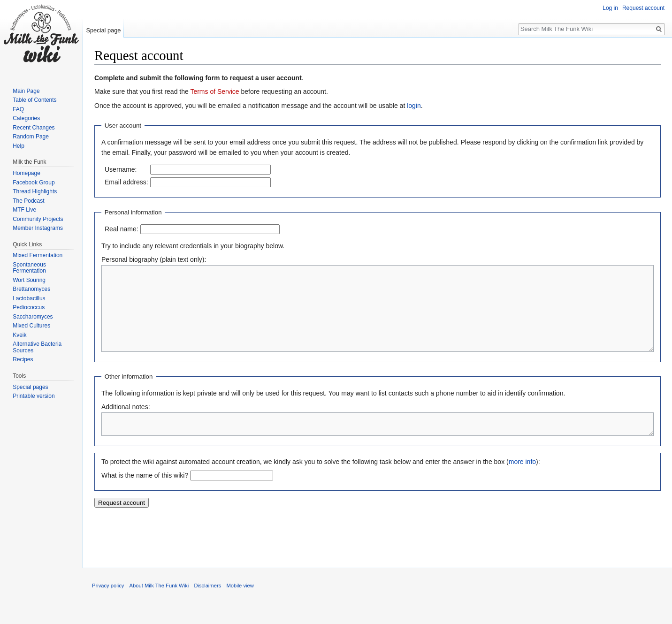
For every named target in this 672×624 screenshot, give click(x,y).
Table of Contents (34, 100)
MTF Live (24, 210)
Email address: (126, 182)
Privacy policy (108, 607)
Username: (121, 169)
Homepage (27, 173)
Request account (643, 8)
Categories (26, 118)
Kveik (19, 335)
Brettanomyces (31, 289)
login (414, 106)
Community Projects (38, 219)
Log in (610, 8)
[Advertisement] (378, 554)
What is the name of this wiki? (145, 496)
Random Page (31, 137)
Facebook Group (34, 183)
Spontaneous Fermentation (29, 268)
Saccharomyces (33, 317)
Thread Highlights (35, 191)
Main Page (26, 91)
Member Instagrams (38, 228)
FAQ (18, 109)
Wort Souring (29, 280)
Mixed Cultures (31, 326)
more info (522, 483)
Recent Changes (34, 128)
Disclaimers (207, 607)
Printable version (34, 396)
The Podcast (28, 201)
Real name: (122, 229)
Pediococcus (29, 307)
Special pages (30, 387)
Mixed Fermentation (38, 255)
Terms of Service (214, 91)
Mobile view (240, 607)
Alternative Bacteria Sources (37, 347)
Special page (103, 30)
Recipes (23, 359)
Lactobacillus (29, 298)
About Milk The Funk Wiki (159, 607)
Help (19, 146)
